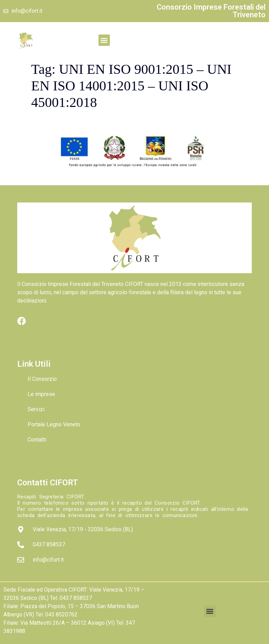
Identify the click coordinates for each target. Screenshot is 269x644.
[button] (104, 40)
